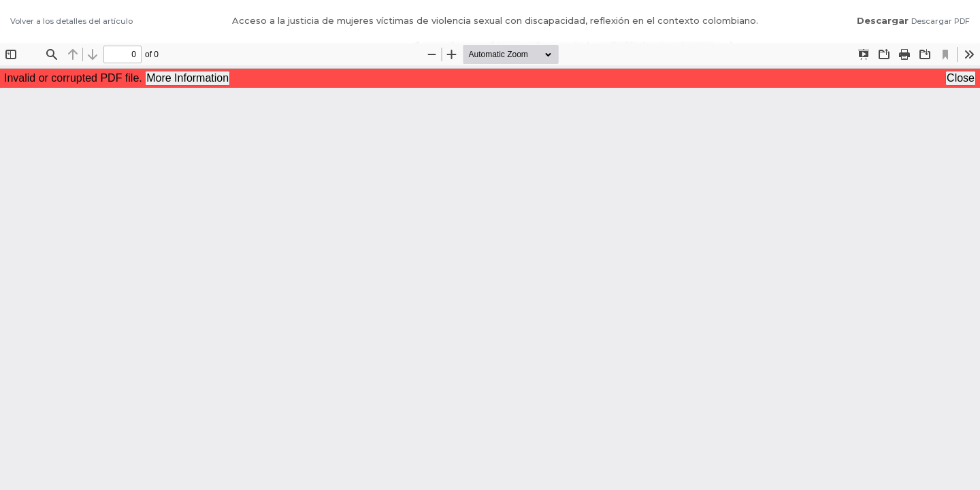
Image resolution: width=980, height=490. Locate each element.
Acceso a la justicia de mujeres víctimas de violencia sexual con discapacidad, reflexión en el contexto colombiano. (495, 20)
